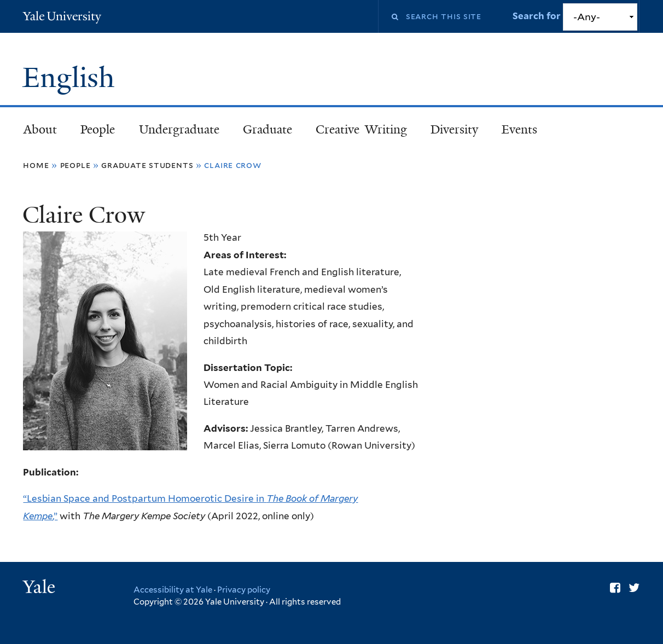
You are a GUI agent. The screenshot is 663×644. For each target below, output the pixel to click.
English (72, 78)
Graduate (267, 129)
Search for (538, 16)
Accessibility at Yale (173, 590)
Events (519, 129)
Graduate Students (147, 165)
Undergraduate (179, 129)
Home (36, 165)
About (40, 129)
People (98, 129)
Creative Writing (361, 129)
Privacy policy (244, 590)
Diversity (454, 129)
